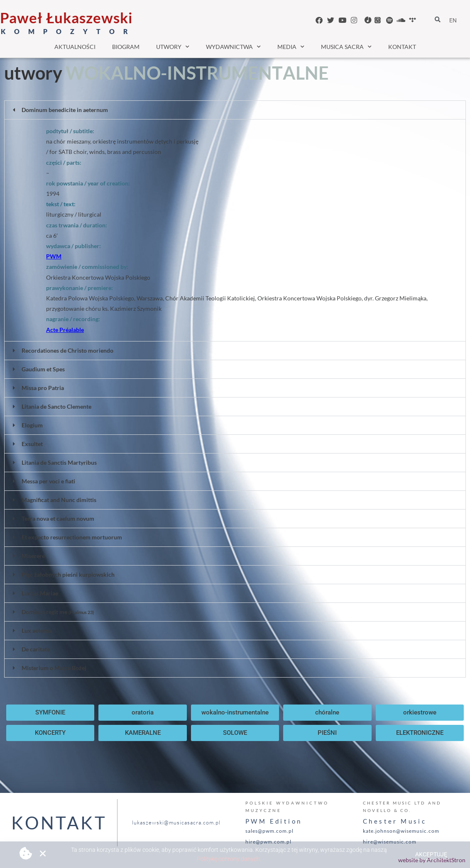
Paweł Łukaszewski (66, 17)
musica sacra (346, 47)
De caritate (36, 649)
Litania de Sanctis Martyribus (59, 462)
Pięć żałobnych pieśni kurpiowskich (68, 574)
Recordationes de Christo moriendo (67, 350)
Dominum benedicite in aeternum (65, 110)
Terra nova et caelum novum (58, 518)
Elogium (32, 425)
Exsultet (32, 444)
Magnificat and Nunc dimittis (59, 500)
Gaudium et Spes (43, 369)
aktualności (75, 47)
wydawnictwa (233, 47)
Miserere (33, 556)
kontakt (402, 47)
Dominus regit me (58, 612)
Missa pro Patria (43, 388)
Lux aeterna (37, 630)
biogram (126, 47)
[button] (235, 110)
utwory (173, 47)
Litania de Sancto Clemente (56, 406)
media (291, 47)
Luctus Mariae (40, 593)
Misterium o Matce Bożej (54, 668)
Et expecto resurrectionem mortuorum (72, 537)
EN (453, 20)
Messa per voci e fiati (48, 481)
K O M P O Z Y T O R (66, 31)
